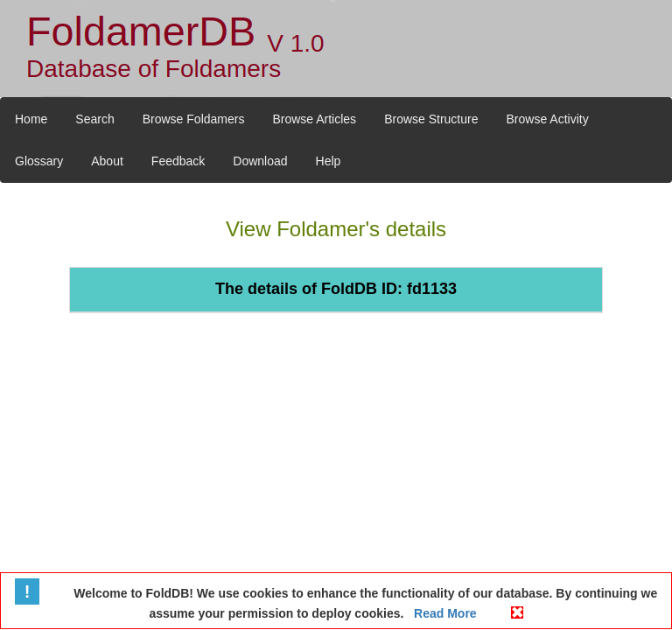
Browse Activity (548, 119)
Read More (443, 613)
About (107, 161)
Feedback (178, 161)
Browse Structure (431, 119)
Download (260, 161)
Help (329, 161)
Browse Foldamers (194, 119)
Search (94, 119)
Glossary (39, 161)
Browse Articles (314, 119)
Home (31, 119)
